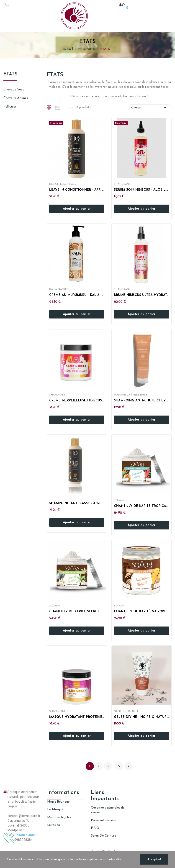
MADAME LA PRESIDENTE (131, 395)
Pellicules (10, 107)
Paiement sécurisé (103, 820)
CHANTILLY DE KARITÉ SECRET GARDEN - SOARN (77, 612)
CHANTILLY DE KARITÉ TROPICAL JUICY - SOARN (142, 506)
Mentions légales (59, 817)
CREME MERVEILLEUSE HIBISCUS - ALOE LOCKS (77, 401)
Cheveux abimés (16, 98)
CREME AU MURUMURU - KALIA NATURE (77, 295)
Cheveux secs (14, 90)
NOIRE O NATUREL (126, 711)
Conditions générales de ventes (108, 810)
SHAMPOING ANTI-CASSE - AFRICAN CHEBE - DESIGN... (77, 503)
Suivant (128, 766)
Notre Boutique (58, 802)
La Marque (55, 810)
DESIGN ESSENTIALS (63, 184)
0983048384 (23, 840)
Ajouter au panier (77, 209)
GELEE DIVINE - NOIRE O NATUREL (142, 717)
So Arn (119, 500)
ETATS (10, 74)
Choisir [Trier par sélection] (150, 108)
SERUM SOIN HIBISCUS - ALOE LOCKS (142, 190)
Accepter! (154, 859)
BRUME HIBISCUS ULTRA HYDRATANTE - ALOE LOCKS (142, 295)
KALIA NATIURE (59, 289)
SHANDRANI (122, 184)
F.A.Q (95, 828)
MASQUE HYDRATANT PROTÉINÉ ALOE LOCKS (77, 717)
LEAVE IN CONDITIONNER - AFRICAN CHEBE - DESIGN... (77, 190)
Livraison (54, 825)
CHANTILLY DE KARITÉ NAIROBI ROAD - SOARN (142, 612)
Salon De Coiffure (103, 836)
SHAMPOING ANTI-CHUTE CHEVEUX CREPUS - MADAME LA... (142, 401)
